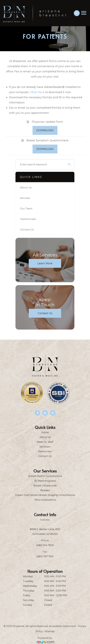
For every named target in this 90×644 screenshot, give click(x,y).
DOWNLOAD (45, 130)
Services (25, 198)
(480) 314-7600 (45, 545)
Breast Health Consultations (45, 476)
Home (45, 432)
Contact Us (27, 230)
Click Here (37, 92)
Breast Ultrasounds (45, 486)
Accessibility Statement (62, 626)
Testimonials (28, 219)
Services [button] (45, 447)
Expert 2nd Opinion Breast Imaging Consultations (45, 495)
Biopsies (45, 490)
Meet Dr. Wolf (45, 442)
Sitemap (50, 631)
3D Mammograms (45, 481)
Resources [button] (45, 451)
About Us (26, 187)
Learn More (45, 263)
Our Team (26, 209)
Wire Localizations (45, 500)
